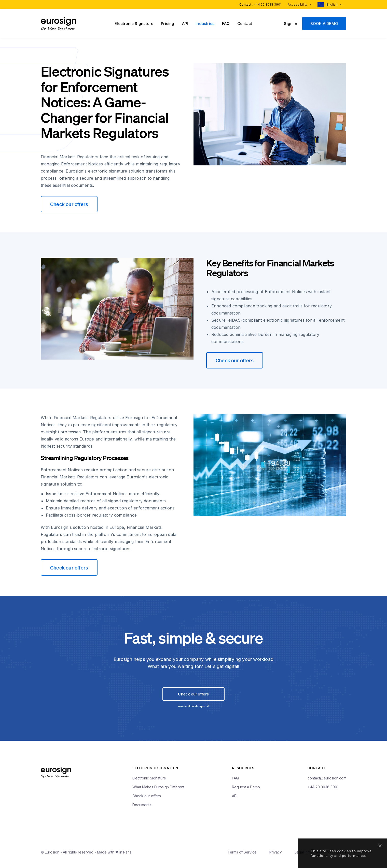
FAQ (226, 24)
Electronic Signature (134, 24)
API (185, 24)
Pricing (168, 24)
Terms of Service (242, 853)
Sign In (290, 24)
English (334, 4)
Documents (142, 806)
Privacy (276, 853)
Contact (245, 24)
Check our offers (69, 204)
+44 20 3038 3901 (266, 4)
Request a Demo (246, 788)
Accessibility (299, 4)
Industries (205, 24)
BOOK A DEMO (324, 24)
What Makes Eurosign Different (158, 788)
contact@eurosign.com (327, 779)
